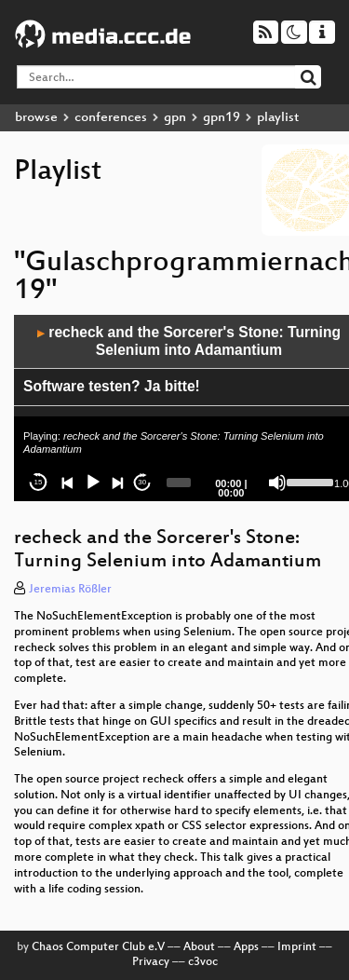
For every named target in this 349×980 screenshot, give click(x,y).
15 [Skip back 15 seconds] (39, 482)
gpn (175, 118)
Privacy (151, 962)
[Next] (117, 483)
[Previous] (68, 483)
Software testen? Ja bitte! (112, 386)
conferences (111, 118)
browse (36, 118)
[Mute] (277, 483)
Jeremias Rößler (70, 590)
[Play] (93, 483)
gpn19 (221, 118)
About (199, 947)
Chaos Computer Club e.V (98, 947)
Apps (246, 947)
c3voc (203, 962)
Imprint (297, 947)
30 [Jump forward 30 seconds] (142, 482)
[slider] (179, 483)
